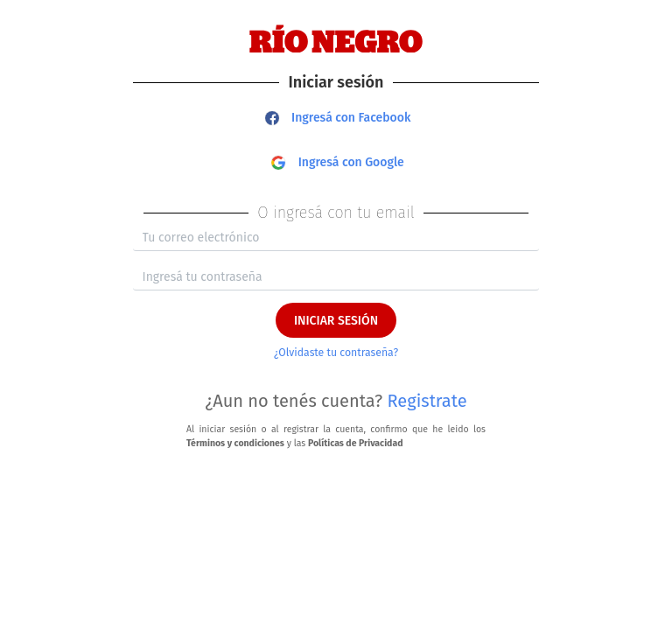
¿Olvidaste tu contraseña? (336, 353)
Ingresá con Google (338, 162)
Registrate (427, 401)
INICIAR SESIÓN (336, 321)
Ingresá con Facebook (338, 118)
